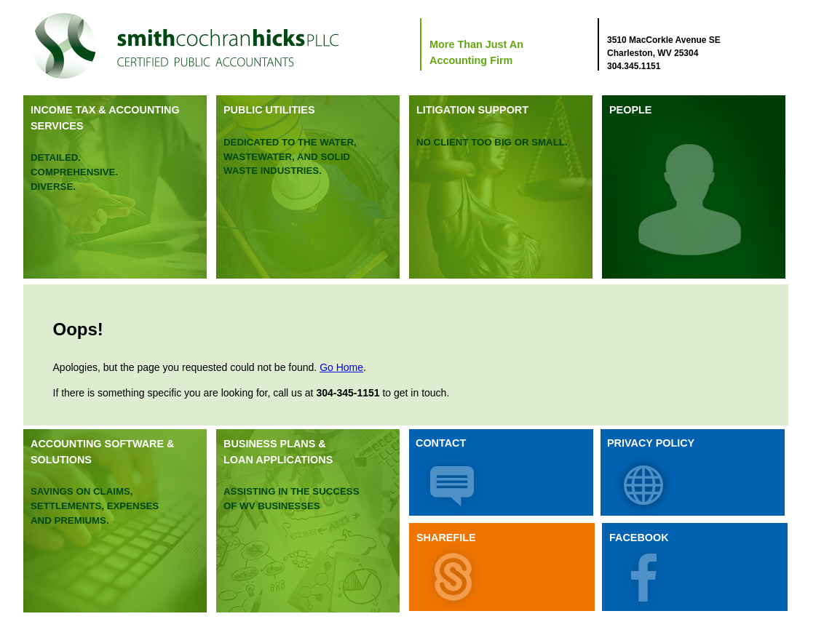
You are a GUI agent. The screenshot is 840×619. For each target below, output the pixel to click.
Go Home (341, 367)
